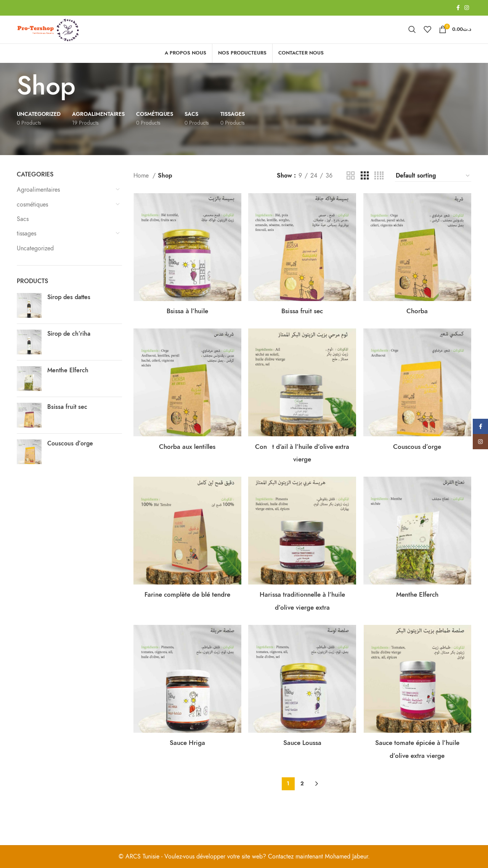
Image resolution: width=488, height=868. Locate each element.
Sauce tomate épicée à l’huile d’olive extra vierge (419, 781)
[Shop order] (433, 188)
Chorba (419, 319)
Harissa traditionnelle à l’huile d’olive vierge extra (302, 619)
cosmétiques (32, 217)
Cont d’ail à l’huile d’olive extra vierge (302, 463)
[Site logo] (63, 35)
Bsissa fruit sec (67, 420)
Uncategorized (35, 261)
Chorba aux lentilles (186, 456)
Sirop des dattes (69, 310)
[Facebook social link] (458, 8)
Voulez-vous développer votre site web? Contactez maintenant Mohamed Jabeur (266, 857)
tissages (26, 246)
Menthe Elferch (68, 383)
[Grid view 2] (351, 188)
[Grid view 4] (379, 188)
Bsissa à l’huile (186, 319)
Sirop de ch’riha (69, 346)
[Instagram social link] (467, 8)
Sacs (23, 231)
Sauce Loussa (302, 768)
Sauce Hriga (186, 768)
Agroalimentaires (38, 202)
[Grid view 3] (365, 188)
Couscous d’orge (70, 456)
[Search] (412, 36)
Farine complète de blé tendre (186, 613)
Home (142, 188)
